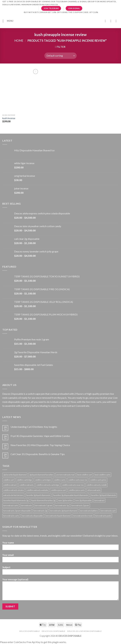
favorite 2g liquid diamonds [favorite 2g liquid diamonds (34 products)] (38, 495)
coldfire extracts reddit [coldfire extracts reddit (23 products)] (97, 485)
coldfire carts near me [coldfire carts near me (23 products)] (78, 480)
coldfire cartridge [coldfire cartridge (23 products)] (24, 480)
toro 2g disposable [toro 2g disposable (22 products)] (84, 500)
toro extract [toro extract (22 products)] (99, 500)
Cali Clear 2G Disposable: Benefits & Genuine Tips (38, 454)
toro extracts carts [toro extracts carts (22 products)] (11, 516)
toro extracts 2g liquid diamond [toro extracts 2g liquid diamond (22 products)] (64, 511)
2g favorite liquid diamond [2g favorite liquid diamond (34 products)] (15, 475)
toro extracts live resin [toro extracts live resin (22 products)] (83, 516)
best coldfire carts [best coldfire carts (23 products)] (102, 475)
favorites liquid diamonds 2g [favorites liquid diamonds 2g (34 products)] (16, 500)
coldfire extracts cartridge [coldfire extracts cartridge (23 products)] (48, 485)
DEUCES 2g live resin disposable (84, 631)
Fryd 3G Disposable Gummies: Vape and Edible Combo (40, 436)
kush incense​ (9, 118)
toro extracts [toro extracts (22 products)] (26, 505)
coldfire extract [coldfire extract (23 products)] (10, 485)
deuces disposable (30, 631)
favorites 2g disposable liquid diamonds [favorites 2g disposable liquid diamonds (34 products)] (71, 495)
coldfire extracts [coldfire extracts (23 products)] (26, 485)
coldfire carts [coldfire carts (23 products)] (60, 480)
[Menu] (8, 21)
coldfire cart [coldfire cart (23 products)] (9, 480)
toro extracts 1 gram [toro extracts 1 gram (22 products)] (44, 505)
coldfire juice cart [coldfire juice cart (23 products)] (58, 490)
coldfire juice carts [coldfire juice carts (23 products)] (77, 490)
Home (19, 41)
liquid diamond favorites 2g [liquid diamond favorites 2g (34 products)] (43, 500)
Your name (60, 547)
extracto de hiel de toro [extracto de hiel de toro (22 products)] (13, 495)
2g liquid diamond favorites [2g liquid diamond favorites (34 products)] (41, 475)
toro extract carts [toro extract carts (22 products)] (11, 505)
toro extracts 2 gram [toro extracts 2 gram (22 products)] (80, 505)
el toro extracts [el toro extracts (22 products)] (94, 490)
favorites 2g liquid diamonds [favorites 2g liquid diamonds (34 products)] (103, 495)
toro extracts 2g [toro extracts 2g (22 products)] (40, 511)
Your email (60, 559)
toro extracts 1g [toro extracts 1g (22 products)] (62, 505)
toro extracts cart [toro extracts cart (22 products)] (108, 511)
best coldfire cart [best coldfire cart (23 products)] (85, 475)
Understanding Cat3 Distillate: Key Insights (34, 427)
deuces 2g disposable (54, 631)
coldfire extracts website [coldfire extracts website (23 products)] (37, 490)
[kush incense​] (21, 90)
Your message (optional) (60, 590)
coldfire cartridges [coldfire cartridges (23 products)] (43, 480)
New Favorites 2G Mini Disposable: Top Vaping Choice (40, 445)
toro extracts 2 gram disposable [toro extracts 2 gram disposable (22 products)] (17, 511)
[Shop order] (60, 56)
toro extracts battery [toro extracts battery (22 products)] (89, 511)
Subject (60, 571)
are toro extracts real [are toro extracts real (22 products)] (65, 475)
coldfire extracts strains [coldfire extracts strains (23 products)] (14, 490)
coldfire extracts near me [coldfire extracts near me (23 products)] (73, 485)
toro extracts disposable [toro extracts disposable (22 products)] (32, 516)
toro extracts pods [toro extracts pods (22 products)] (103, 516)
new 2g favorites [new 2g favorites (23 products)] (65, 500)
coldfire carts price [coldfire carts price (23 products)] (98, 480)
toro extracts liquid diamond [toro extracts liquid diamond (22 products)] (58, 516)
